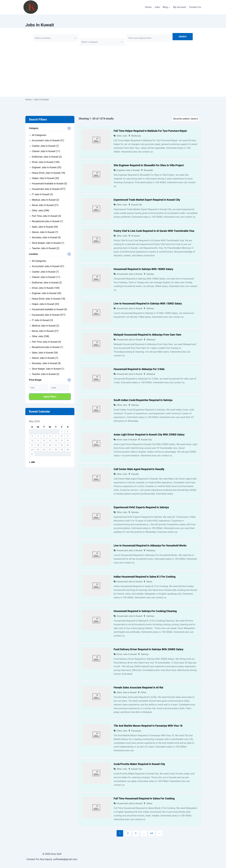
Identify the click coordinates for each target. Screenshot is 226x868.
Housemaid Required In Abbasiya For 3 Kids (139, 369)
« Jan (32, 462)
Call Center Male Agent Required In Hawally (139, 469)
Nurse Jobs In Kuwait (45, 205)
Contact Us (195, 7)
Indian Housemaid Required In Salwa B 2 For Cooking (144, 577)
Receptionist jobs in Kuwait (47, 221)
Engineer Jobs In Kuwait (128, 170)
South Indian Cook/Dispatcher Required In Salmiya (143, 400)
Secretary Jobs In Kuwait (46, 237)
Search (183, 37)
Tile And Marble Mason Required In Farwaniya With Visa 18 (148, 726)
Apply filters (50, 397)
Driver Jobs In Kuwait (127, 440)
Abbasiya (151, 340)
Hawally (135, 474)
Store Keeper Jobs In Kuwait (48, 243)
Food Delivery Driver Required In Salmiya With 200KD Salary (148, 649)
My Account (180, 7)
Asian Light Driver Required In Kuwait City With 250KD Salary (149, 435)
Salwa (149, 582)
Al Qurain (136, 236)
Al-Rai (143, 692)
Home (148, 7)
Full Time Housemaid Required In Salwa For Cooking (144, 798)
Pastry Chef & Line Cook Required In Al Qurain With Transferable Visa (154, 231)
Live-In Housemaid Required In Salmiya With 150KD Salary (148, 303)
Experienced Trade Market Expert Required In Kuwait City (147, 200)
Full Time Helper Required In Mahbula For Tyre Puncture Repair (150, 131)
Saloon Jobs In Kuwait (45, 232)
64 (152, 833)
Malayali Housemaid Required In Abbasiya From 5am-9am (147, 335)
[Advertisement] (113, 76)
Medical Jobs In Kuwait (45, 200)
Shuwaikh (148, 170)
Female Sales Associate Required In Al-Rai (138, 687)
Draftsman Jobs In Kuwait (47, 157)
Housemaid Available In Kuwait (49, 184)
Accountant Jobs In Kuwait (48, 140)
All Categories (39, 135)
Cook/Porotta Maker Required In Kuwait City (139, 764)
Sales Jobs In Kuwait (127, 692)
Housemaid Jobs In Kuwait (130, 274)
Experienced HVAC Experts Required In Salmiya (141, 507)
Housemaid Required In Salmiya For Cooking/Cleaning (145, 611)
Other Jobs (122, 136)
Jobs (157, 7)
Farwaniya (136, 731)
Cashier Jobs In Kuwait (45, 146)
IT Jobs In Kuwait (42, 194)
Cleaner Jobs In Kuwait (46, 151)
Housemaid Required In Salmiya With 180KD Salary (143, 269)
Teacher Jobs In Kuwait (46, 248)
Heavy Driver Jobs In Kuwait (49, 173)
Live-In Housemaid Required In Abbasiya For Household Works (150, 545)
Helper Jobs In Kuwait (45, 178)
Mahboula (136, 136)
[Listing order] (186, 119)
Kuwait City (137, 205)
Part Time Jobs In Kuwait (46, 216)
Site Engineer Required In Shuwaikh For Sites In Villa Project (149, 165)
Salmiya (150, 274)
